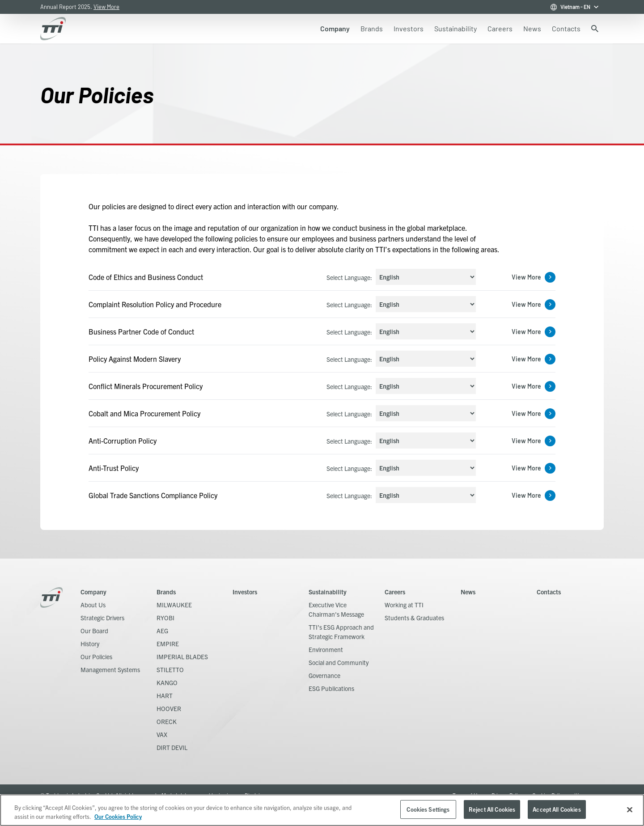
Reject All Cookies (492, 809)
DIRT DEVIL (172, 747)
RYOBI (165, 618)
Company (93, 592)
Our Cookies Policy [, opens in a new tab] (118, 816)
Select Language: (349, 277)
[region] (322, 810)
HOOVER (169, 708)
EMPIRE (168, 644)
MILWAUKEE (174, 605)
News (468, 592)
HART (165, 695)
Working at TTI (404, 605)
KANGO (167, 682)
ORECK (167, 721)
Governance (324, 675)
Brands (166, 592)
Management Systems (110, 669)
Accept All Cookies (557, 809)
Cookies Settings (428, 809)
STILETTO (170, 669)
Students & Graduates (414, 618)
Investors (245, 592)
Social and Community (339, 662)
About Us (93, 605)
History (90, 644)
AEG (162, 631)
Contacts (549, 592)
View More (106, 7)
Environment (326, 649)
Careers (395, 592)
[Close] (630, 809)
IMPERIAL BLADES (182, 657)
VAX (162, 734)
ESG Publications (331, 688)
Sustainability (328, 592)
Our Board (94, 631)
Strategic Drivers (102, 618)
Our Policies (96, 657)
